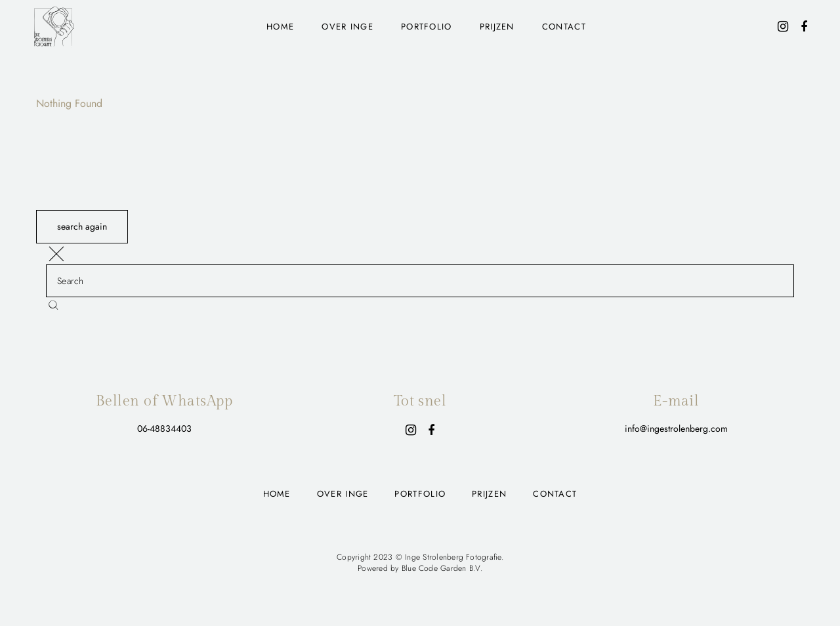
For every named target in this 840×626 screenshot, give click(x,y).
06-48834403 (164, 428)
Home (280, 27)
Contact (564, 27)
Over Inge (347, 27)
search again (82, 226)
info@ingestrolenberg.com (676, 428)
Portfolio (427, 27)
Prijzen (497, 27)
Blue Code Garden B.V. (442, 568)
